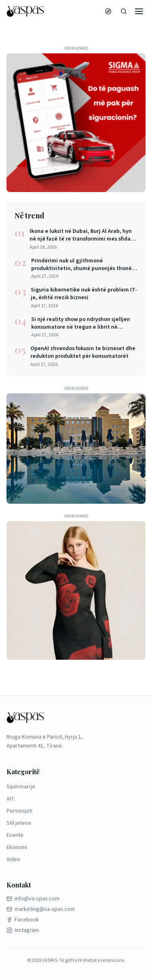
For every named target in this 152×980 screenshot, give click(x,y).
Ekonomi (17, 847)
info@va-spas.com (33, 899)
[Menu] (139, 11)
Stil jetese (19, 823)
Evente (15, 835)
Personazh (19, 811)
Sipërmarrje (21, 787)
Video (13, 860)
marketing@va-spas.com (41, 909)
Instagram (23, 930)
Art (10, 799)
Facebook (23, 920)
